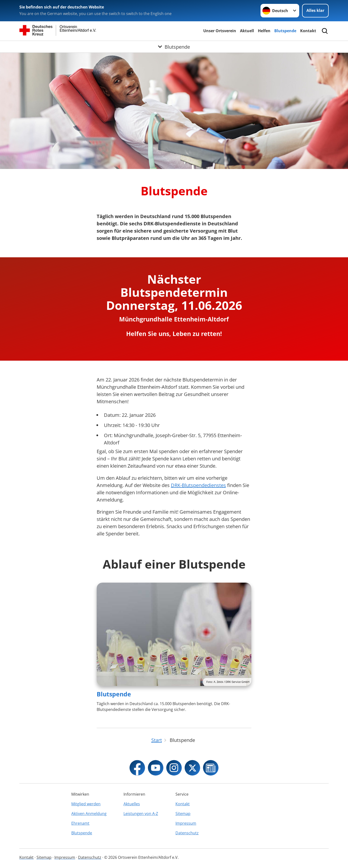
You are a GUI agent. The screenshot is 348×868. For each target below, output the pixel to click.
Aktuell (247, 31)
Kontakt (308, 31)
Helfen (264, 31)
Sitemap (183, 814)
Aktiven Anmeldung (89, 814)
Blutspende (285, 31)
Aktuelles (132, 804)
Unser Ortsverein (220, 31)
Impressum (186, 823)
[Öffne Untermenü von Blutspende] (174, 47)
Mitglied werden (86, 804)
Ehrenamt (80, 823)
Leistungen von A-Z (141, 814)
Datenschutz (187, 833)
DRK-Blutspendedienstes (198, 485)
